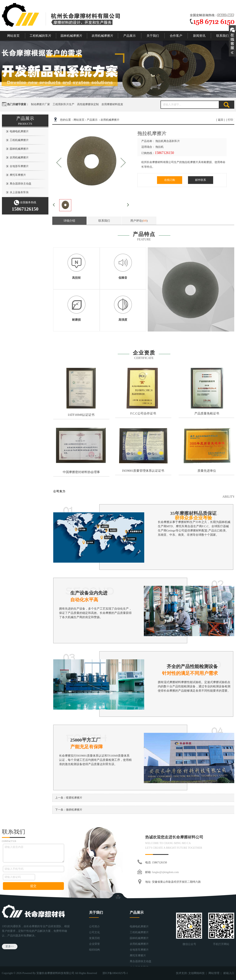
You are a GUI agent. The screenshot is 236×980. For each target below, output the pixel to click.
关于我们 (153, 36)
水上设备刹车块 (19, 192)
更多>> (10, 946)
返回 (221, 120)
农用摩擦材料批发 (112, 104)
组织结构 (94, 950)
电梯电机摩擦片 (19, 131)
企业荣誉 (94, 944)
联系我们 (222, 36)
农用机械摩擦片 (102, 36)
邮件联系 (201, 180)
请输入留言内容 (33, 853)
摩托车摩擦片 (18, 175)
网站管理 (214, 973)
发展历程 (94, 938)
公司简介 (94, 927)
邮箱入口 (229, 973)
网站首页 (13, 36)
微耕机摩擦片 (74, 810)
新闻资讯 (199, 36)
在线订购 (170, 180)
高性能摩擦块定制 (88, 104)
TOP (118, 898)
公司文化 (94, 932)
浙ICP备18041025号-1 (115, 973)
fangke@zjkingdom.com (165, 872)
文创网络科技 (197, 973)
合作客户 (176, 36)
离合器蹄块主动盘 (21, 184)
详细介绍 (69, 221)
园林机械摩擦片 (71, 36)
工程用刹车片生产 (64, 104)
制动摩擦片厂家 (40, 104)
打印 (230, 120)
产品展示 (130, 36)
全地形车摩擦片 (19, 166)
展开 (232, 41)
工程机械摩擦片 (19, 140)
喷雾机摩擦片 (74, 798)
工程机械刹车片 (40, 36)
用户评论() (139, 221)
